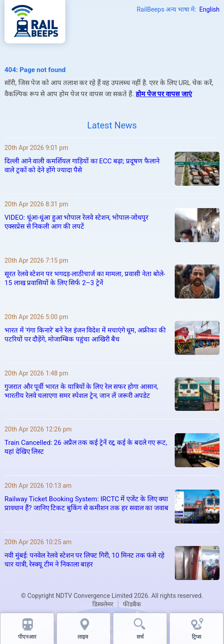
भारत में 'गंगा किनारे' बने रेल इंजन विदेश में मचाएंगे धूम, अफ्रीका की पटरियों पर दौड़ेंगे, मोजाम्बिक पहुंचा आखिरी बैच (85, 335)
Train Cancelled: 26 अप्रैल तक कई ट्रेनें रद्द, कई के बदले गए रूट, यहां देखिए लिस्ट (86, 447)
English (209, 9)
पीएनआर (27, 637)
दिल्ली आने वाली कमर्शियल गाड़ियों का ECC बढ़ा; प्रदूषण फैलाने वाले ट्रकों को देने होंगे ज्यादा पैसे (82, 166)
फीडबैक (132, 604)
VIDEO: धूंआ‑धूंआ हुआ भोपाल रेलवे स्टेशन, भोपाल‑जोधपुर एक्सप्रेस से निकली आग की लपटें (77, 222)
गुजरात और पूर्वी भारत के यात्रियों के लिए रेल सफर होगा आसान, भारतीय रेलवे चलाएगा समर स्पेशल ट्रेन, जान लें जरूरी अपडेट (81, 391)
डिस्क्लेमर (103, 604)
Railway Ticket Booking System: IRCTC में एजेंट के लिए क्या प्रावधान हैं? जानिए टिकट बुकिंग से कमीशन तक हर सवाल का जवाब (86, 503)
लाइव (84, 637)
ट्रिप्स (196, 637)
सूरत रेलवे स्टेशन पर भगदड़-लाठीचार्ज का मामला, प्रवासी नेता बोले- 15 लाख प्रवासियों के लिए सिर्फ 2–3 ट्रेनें (85, 278)
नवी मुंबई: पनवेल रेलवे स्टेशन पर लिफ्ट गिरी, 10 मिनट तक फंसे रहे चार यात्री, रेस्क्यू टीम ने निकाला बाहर (84, 560)
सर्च (140, 637)
